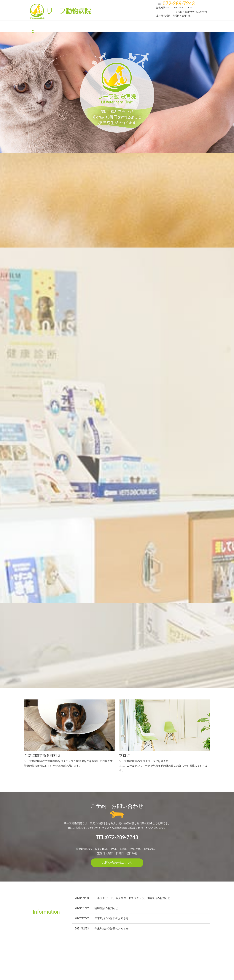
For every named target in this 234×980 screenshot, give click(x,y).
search (176, 26)
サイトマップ (117, 962)
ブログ (164, 26)
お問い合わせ (167, 957)
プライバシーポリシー (192, 957)
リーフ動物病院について (57, 26)
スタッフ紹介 (100, 26)
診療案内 (82, 26)
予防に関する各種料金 (142, 26)
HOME (34, 26)
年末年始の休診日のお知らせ (112, 800)
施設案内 (118, 26)
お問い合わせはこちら (117, 745)
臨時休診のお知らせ (106, 790)
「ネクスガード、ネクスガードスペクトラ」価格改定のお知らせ (132, 780)
